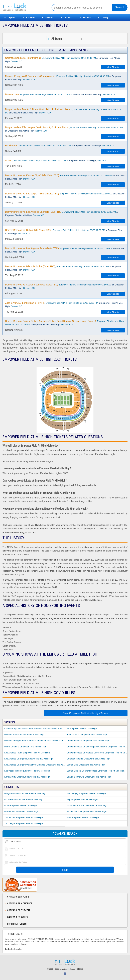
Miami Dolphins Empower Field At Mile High (25, 747)
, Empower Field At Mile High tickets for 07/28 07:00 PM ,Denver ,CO (57, 160)
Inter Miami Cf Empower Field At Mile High (87, 735)
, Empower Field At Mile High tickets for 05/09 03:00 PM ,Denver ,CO (60, 94)
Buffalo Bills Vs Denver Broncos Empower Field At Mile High (96, 771)
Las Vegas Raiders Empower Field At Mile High (27, 771)
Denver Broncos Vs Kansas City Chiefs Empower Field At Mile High (97, 753)
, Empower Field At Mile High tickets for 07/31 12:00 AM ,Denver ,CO (65, 177)
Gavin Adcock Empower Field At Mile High (87, 805)
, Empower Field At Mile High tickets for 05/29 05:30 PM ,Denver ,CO (64, 111)
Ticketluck (24, 7)
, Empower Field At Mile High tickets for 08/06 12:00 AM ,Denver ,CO (63, 268)
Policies (79, 969)
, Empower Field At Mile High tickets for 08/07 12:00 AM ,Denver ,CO (64, 286)
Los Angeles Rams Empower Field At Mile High (27, 753)
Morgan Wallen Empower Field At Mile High (25, 793)
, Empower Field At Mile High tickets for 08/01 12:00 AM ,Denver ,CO (65, 195)
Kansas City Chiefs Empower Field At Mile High (27, 777)
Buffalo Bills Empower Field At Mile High (86, 765)
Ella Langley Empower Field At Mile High (86, 793)
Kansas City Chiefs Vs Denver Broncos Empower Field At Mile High (35, 729)
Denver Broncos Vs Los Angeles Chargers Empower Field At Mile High (97, 747)
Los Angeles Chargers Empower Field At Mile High (29, 759)
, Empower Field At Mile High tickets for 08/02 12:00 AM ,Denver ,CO (62, 214)
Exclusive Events (17, 924)
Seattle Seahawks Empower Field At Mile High (89, 777)
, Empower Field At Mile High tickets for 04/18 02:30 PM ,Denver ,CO (63, 60)
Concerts (31, 18)
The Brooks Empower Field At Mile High (24, 817)
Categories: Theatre (19, 910)
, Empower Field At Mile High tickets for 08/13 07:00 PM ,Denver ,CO (64, 305)
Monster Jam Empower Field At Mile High (24, 735)
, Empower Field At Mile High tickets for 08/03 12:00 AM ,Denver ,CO (64, 232)
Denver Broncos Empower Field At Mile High (88, 741)
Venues (68, 18)
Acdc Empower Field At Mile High (83, 817)
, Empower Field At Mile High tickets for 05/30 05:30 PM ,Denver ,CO (64, 129)
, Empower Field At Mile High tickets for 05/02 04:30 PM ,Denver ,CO (63, 78)
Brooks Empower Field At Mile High (21, 811)
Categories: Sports (18, 897)
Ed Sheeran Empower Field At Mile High (24, 799)
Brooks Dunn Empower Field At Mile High (87, 811)
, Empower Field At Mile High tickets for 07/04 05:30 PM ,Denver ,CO (59, 146)
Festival (87, 18)
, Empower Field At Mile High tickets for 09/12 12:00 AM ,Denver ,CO (64, 323)
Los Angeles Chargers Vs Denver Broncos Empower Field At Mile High (35, 765)
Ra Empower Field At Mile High (82, 729)
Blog (106, 18)
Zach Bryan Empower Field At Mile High (24, 823)
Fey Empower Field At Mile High (82, 799)
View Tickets (113, 67)
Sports (12, 18)
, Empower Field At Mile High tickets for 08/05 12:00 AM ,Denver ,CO (65, 250)
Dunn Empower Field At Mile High (21, 805)
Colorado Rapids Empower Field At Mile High (88, 759)
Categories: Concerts (20, 904)
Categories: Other (18, 917)
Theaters (49, 18)
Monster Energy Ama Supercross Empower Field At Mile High (34, 741)
